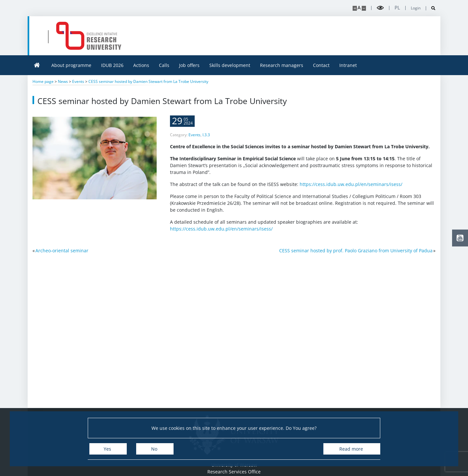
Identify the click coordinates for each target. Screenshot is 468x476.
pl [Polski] (397, 8)
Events (195, 142)
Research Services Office (234, 472)
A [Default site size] (359, 8)
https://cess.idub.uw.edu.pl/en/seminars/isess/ (351, 192)
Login (416, 8)
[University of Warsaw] (79, 36)
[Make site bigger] (355, 8)
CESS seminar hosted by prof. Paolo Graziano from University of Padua (356, 251)
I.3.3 (206, 142)
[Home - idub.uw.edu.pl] (165, 36)
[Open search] (431, 8)
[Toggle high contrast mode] (380, 8)
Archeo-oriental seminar (62, 251)
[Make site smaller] (364, 8)
